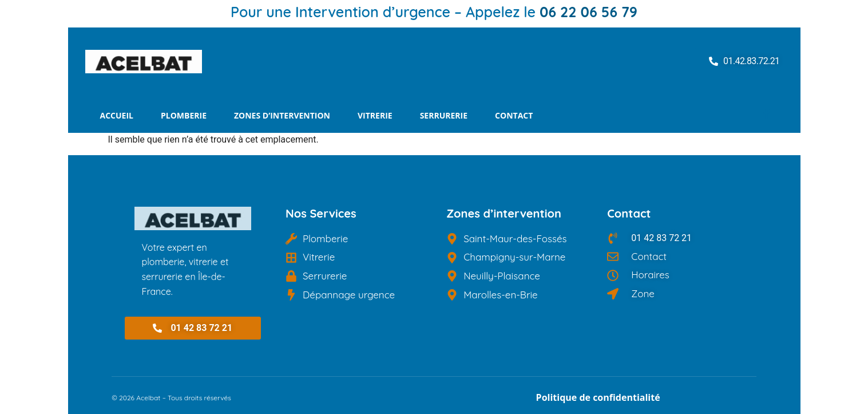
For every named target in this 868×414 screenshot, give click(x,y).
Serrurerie (444, 115)
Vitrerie (375, 115)
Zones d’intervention (282, 115)
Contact (514, 115)
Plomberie (184, 115)
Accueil (117, 115)
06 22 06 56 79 (588, 12)
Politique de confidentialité (598, 397)
